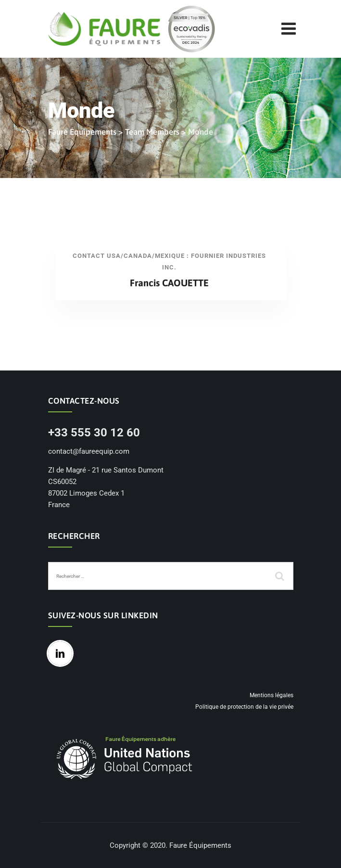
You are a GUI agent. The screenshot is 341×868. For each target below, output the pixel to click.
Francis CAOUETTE (169, 283)
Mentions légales (272, 695)
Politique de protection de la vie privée (244, 707)
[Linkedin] (63, 653)
